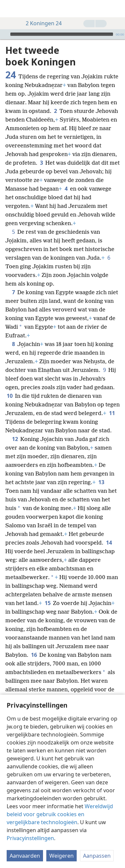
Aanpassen (97, 856)
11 (112, 413)
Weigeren (61, 856)
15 (47, 603)
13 (101, 482)
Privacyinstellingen (30, 838)
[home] (10, 9)
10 (9, 396)
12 (15, 439)
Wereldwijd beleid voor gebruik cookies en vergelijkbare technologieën (60, 814)
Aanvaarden (25, 856)
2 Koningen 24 (40, 23)
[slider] (62, 34)
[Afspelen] (4, 34)
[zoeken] (117, 9)
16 (34, 655)
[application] (62, 34)
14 (109, 543)
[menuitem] (10, 9)
